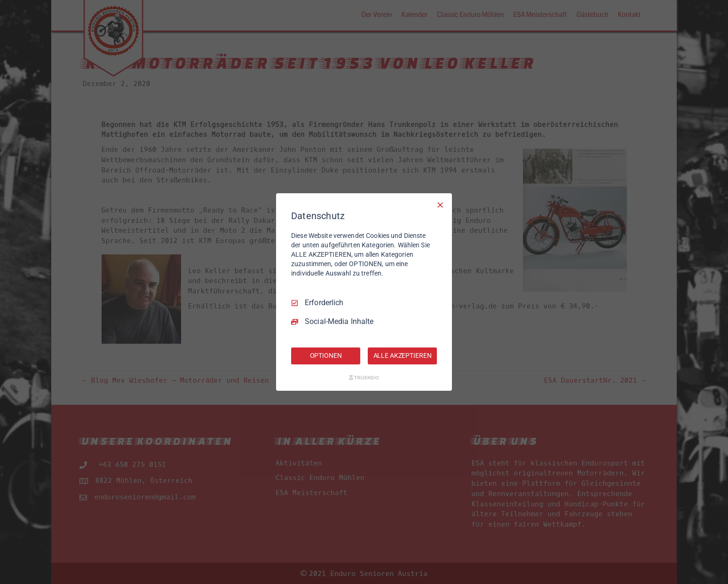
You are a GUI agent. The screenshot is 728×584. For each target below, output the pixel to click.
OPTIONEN (326, 355)
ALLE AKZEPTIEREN (403, 355)
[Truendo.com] (364, 378)
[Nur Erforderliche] (440, 205)
